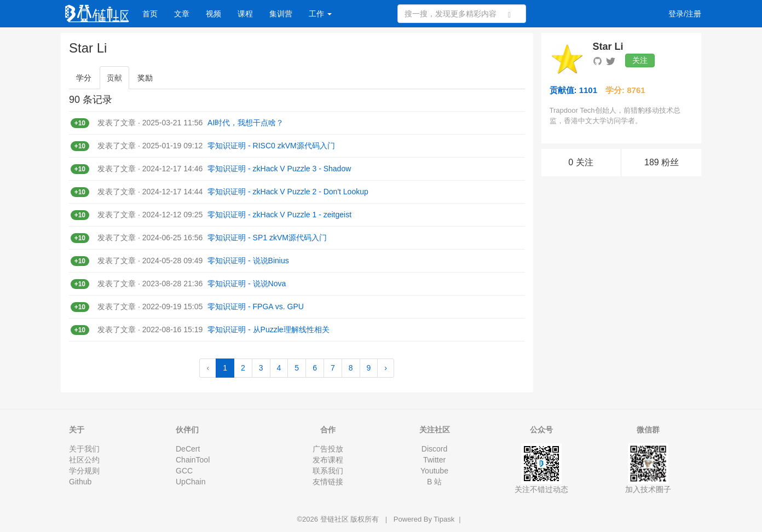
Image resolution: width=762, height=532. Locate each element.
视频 (213, 14)
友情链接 (328, 482)
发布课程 (328, 460)
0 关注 (581, 162)
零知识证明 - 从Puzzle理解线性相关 (268, 329)
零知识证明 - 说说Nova (247, 284)
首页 (150, 14)
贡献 (114, 78)
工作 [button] (320, 14)
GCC (184, 471)
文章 (182, 14)
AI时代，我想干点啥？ (246, 123)
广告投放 (328, 449)
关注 (640, 60)
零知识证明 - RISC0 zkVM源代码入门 (271, 146)
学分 (84, 78)
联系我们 (328, 471)
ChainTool (193, 460)
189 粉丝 (662, 162)
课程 (245, 14)
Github (80, 482)
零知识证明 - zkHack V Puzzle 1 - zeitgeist (279, 215)
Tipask (444, 519)
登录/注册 (685, 14)
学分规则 (84, 471)
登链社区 (336, 519)
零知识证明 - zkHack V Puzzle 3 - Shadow (279, 169)
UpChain (190, 482)
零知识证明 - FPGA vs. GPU (256, 307)
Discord (434, 449)
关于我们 (84, 449)
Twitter (434, 460)
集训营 (281, 14)
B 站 (434, 482)
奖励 (145, 78)
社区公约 (84, 460)
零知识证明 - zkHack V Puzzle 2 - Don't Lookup (288, 192)
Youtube (434, 471)
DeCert (188, 449)
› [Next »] (386, 368)
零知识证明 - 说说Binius (248, 261)
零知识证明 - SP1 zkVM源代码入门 (267, 238)
